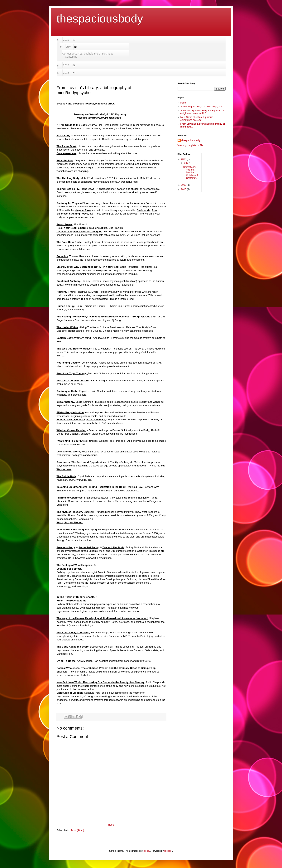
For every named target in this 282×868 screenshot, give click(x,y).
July (68, 47)
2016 (66, 73)
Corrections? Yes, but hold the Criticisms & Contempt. (88, 55)
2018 (66, 65)
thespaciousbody (100, 19)
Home (111, 825)
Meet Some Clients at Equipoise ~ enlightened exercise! (198, 118)
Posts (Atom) (77, 830)
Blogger (168, 851)
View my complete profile (190, 145)
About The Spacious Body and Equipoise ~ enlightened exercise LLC (202, 112)
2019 (66, 40)
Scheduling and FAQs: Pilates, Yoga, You (201, 107)
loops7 (147, 851)
